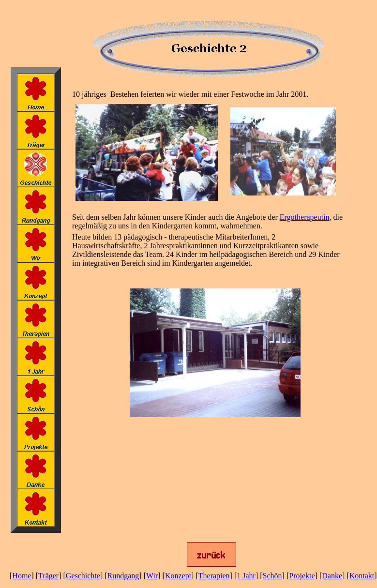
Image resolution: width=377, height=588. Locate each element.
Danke (332, 576)
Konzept (178, 576)
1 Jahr (246, 576)
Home (22, 576)
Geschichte (83, 576)
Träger (48, 576)
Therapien (214, 576)
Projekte (302, 576)
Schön (272, 576)
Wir (152, 576)
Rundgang (123, 576)
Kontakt (362, 576)
